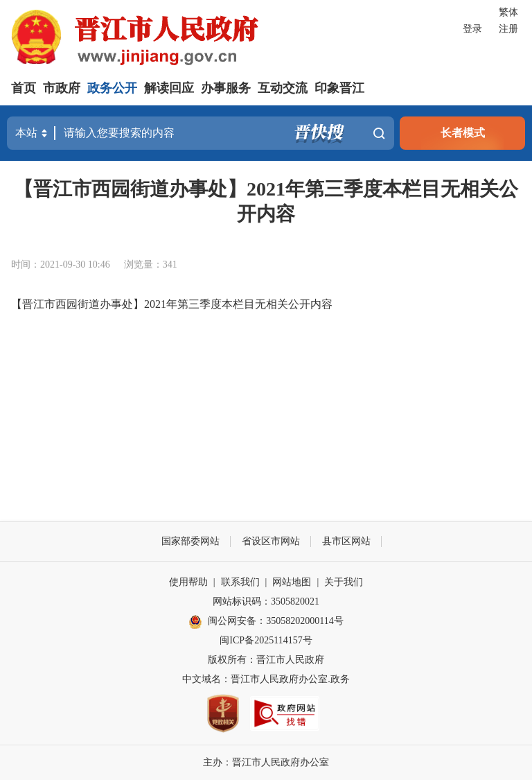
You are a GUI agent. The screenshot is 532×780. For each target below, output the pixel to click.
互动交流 (283, 88)
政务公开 (112, 88)
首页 (24, 88)
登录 (472, 29)
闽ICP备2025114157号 (266, 640)
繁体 (508, 12)
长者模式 (463, 133)
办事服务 (226, 88)
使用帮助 (188, 582)
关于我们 (344, 582)
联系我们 (240, 582)
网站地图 (292, 582)
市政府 (62, 88)
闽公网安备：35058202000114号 (266, 622)
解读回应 (169, 88)
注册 (508, 29)
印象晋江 (339, 88)
